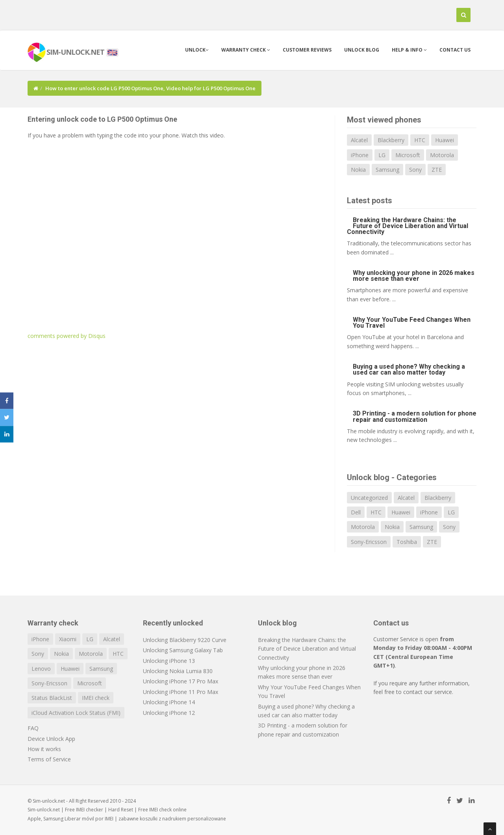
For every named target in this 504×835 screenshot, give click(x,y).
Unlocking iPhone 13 (169, 661)
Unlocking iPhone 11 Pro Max (181, 692)
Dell (356, 512)
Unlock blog (362, 50)
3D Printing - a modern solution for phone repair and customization (415, 416)
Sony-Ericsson (369, 542)
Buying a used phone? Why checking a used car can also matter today (409, 369)
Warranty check (246, 50)
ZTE (437, 170)
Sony (415, 170)
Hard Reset (121, 810)
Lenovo (41, 669)
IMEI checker (90, 810)
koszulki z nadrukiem (163, 819)
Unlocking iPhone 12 (169, 713)
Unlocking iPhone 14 (169, 702)
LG (382, 155)
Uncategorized (369, 498)
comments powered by (67, 336)
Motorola (442, 155)
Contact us (455, 50)
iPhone (360, 155)
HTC (420, 140)
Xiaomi (68, 639)
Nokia (358, 170)
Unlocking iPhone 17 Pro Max (181, 681)
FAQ (33, 728)
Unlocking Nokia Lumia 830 (178, 671)
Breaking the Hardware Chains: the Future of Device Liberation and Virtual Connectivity (408, 226)
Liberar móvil (79, 819)
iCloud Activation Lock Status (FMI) (76, 713)
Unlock (197, 50)
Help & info (409, 50)
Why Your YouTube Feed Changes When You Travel (412, 323)
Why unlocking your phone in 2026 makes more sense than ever (414, 276)
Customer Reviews (307, 50)
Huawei (445, 140)
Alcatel (359, 140)
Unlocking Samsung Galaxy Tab (183, 650)
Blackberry (391, 140)
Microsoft (408, 155)
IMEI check (96, 698)
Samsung (387, 170)
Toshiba (407, 542)
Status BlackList (52, 698)
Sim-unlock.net (44, 810)
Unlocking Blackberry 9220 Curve (185, 640)
